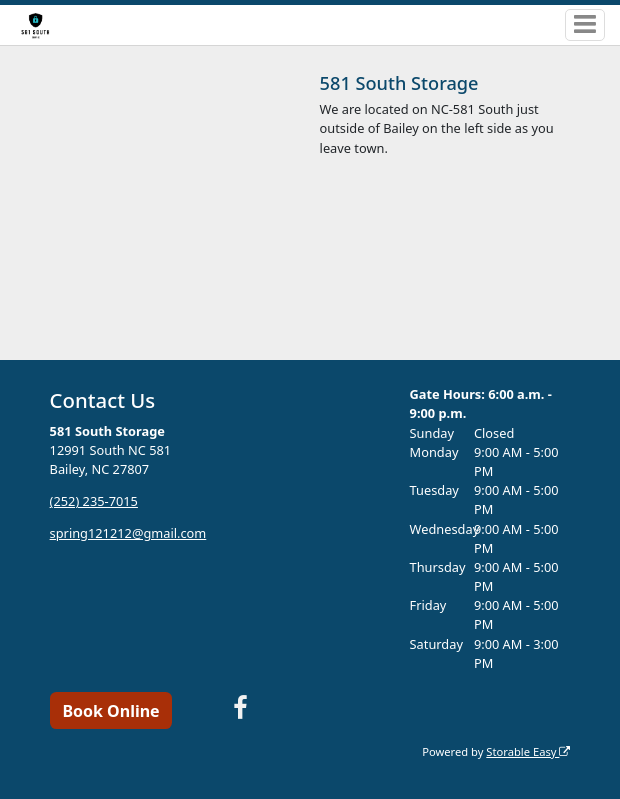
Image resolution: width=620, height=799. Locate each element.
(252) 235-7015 (94, 501)
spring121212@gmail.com (128, 533)
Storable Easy (528, 751)
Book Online (110, 711)
